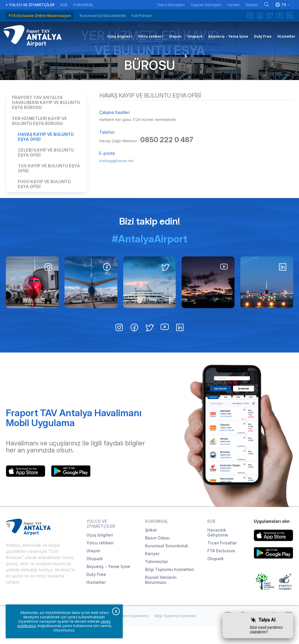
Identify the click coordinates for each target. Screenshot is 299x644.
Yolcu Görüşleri (171, 5)
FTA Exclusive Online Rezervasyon (40, 15)
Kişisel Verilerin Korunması (161, 598)
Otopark (95, 576)
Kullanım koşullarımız (131, 633)
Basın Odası (157, 556)
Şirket (151, 548)
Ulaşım (93, 569)
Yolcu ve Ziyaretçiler (32, 5)
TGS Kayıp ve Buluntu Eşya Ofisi (49, 186)
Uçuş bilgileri (100, 553)
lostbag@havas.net (120, 180)
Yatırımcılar (157, 579)
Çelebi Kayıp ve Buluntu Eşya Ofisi (46, 170)
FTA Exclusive (221, 569)
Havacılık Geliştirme (218, 550)
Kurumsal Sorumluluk (167, 564)
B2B (64, 5)
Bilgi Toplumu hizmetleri (170, 587)
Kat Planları (142, 15)
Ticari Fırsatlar (222, 561)
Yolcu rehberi (100, 561)
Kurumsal (84, 5)
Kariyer (152, 571)
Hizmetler (96, 600)
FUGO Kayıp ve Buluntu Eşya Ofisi (44, 202)
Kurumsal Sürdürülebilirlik (103, 15)
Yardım (233, 5)
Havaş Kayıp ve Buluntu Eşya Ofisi (46, 154)
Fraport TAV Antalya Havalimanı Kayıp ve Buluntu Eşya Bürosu (46, 120)
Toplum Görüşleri (206, 5)
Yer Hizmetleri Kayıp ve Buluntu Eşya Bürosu (149, 64)
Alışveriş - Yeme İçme (108, 584)
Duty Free (96, 592)
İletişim (252, 5)
